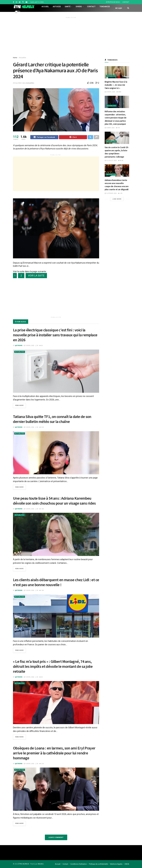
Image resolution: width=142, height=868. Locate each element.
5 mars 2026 (110, 128)
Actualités (23, 58)
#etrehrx (41, 864)
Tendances (105, 7)
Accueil (45, 7)
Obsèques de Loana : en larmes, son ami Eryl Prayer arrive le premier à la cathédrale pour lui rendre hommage (54, 753)
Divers (79, 7)
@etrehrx (19, 346)
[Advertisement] (71, 37)
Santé (68, 7)
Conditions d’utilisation (79, 864)
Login (119, 8)
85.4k (121, 161)
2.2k (42, 764)
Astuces (57, 7)
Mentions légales (116, 864)
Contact (91, 7)
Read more (19, 406)
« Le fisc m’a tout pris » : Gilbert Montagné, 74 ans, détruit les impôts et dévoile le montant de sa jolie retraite (53, 667)
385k (119, 92)
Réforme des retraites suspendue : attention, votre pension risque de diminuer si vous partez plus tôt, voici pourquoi (116, 118)
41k (118, 128)
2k (41, 346)
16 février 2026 (111, 193)
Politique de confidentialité (98, 864)
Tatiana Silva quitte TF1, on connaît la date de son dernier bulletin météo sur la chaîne (52, 419)
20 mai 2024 (17, 83)
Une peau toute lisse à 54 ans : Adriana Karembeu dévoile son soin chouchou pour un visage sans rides (54, 501)
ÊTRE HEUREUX (24, 864)
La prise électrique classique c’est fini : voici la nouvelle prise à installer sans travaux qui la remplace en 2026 (55, 335)
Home (15, 58)
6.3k (120, 193)
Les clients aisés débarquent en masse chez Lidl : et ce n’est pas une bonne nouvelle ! (56, 583)
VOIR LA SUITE (36, 276)
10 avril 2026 (29, 346)
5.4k (42, 428)
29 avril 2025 (110, 92)
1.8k (42, 509)
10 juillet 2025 (111, 161)
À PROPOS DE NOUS (113, 2)
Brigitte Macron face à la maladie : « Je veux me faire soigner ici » (116, 85)
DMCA (127, 864)
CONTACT (126, 2)
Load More (117, 199)
